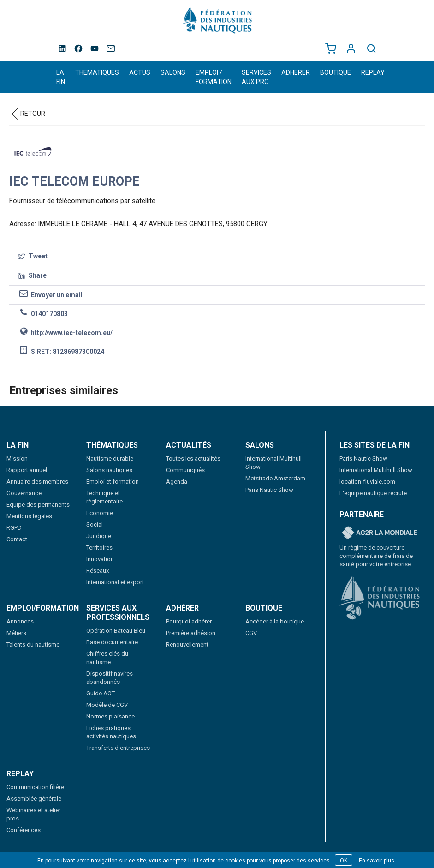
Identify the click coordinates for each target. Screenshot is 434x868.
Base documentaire (112, 642)
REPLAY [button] (373, 72)
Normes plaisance (110, 716)
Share (33, 276)
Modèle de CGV (107, 705)
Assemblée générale (34, 799)
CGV (251, 633)
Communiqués (185, 470)
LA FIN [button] (61, 77)
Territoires (99, 548)
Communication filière (35, 787)
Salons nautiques (109, 470)
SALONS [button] (173, 72)
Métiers (16, 633)
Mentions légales (29, 516)
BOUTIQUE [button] (336, 72)
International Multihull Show (376, 470)
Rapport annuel (27, 470)
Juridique (99, 536)
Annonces (20, 621)
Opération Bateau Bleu (116, 631)
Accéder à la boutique (275, 621)
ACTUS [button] (140, 72)
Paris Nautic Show (269, 490)
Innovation (100, 559)
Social (95, 524)
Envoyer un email (51, 294)
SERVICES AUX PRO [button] (256, 77)
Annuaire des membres (37, 482)
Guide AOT (101, 693)
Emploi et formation (113, 482)
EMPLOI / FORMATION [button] (214, 77)
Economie (100, 513)
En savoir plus (377, 861)
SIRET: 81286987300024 (61, 351)
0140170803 (43, 313)
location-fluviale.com (367, 482)
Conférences (24, 830)
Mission (17, 458)
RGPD (14, 528)
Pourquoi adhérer (189, 621)
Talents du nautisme (33, 644)
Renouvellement (187, 644)
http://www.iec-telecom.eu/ (65, 332)
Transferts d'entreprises (118, 748)
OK (344, 861)
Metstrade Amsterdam (275, 478)
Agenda (177, 482)
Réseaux (98, 571)
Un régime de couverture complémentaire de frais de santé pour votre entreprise (376, 556)
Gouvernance (24, 493)
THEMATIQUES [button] (97, 72)
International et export (115, 582)
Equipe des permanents (38, 505)
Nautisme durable (110, 458)
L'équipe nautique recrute (373, 493)
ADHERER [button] (296, 72)
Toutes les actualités (193, 458)
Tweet (33, 257)
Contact (17, 539)
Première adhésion (191, 633)
